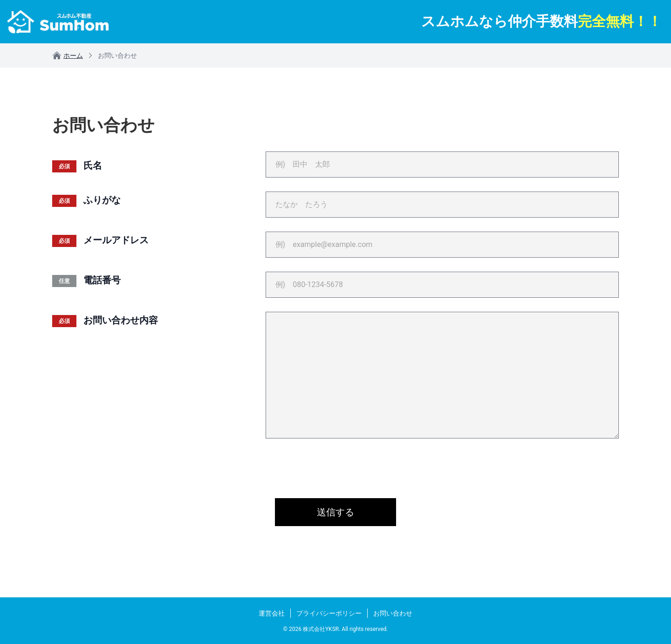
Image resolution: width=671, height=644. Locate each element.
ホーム (68, 55)
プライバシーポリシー (329, 613)
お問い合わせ (393, 613)
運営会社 (272, 613)
